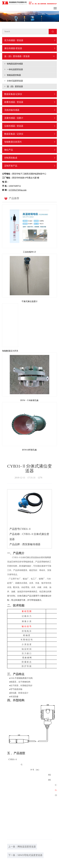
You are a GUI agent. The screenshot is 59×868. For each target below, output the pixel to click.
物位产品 (9, 150)
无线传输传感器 (12, 110)
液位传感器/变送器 (13, 48)
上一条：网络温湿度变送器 (22, 847)
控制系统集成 (11, 158)
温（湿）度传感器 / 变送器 (17, 56)
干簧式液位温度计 (29, 301)
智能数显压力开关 (10, 351)
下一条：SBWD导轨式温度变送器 (25, 855)
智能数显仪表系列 (13, 142)
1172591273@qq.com (18, 190)
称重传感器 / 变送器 (14, 102)
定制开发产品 (11, 166)
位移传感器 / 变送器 (14, 126)
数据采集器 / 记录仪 (14, 134)
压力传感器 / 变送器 (14, 40)
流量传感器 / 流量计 (14, 118)
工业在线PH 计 (29, 252)
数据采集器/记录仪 (13, 94)
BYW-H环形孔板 (30, 450)
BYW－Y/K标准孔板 (30, 400)
